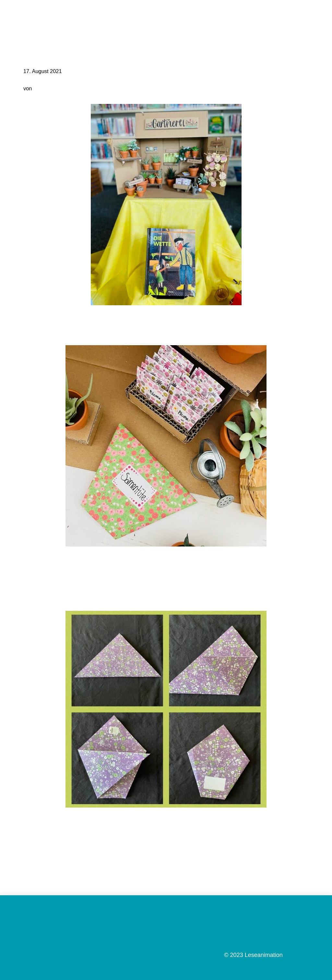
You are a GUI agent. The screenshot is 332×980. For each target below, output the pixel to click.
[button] (320, 15)
